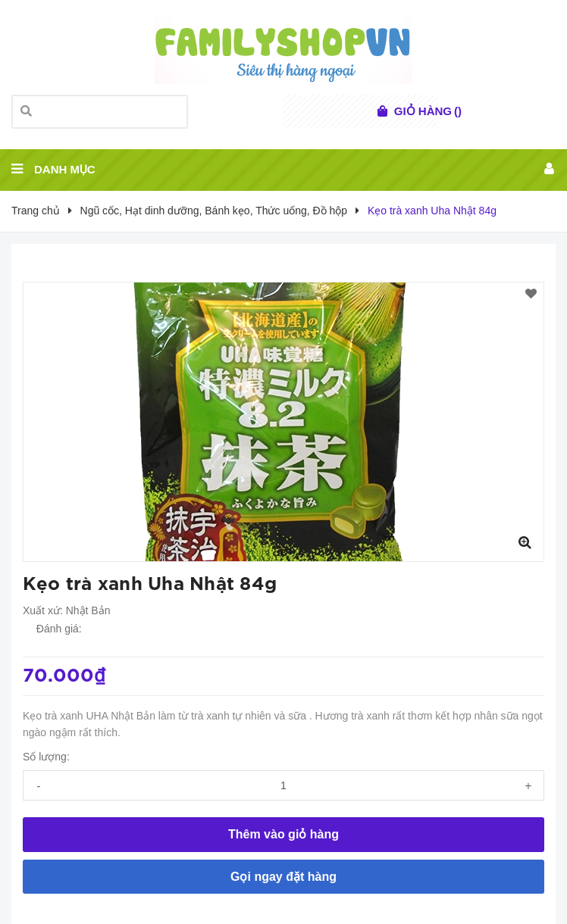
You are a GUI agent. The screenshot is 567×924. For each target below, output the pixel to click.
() (428, 111)
